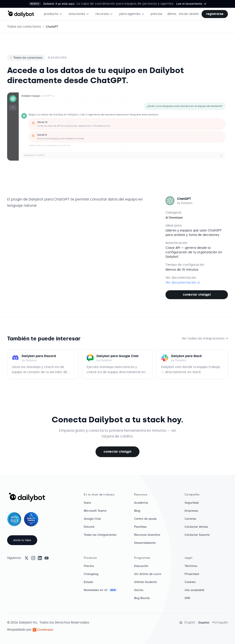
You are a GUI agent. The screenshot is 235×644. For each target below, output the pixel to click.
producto (53, 14)
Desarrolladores (145, 543)
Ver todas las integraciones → (205, 338)
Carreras (190, 519)
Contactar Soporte (197, 535)
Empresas (191, 511)
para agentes (132, 14)
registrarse (215, 14)
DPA (187, 598)
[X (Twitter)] (27, 558)
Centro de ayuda (145, 519)
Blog (137, 511)
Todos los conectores (24, 27)
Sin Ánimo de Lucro (148, 574)
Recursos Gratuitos (147, 535)
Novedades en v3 (101, 590)
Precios (89, 566)
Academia (141, 503)
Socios (139, 590)
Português (220, 623)
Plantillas (140, 527)
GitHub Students (145, 582)
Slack (87, 503)
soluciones (79, 14)
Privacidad (192, 574)
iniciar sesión (189, 14)
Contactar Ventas (196, 527)
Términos (191, 566)
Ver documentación (183, 283)
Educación (141, 566)
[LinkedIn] (40, 558)
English (190, 623)
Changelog (91, 574)
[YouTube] (47, 558)
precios (156, 14)
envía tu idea (22, 540)
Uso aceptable (194, 590)
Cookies (190, 582)
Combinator (43, 630)
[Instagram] (33, 558)
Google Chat (92, 519)
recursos (104, 14)
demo (172, 14)
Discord (89, 527)
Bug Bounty (142, 598)
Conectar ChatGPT (197, 295)
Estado (88, 582)
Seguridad (192, 503)
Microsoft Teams (95, 511)
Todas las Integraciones (100, 535)
